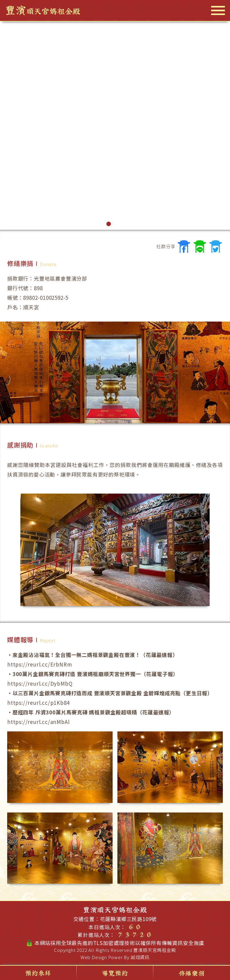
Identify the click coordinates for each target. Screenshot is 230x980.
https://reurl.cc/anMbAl (38, 722)
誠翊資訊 (140, 957)
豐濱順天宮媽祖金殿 (155, 950)
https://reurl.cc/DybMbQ (40, 683)
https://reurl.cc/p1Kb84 (38, 703)
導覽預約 (115, 973)
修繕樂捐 (192, 973)
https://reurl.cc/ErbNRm (40, 664)
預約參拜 (38, 973)
